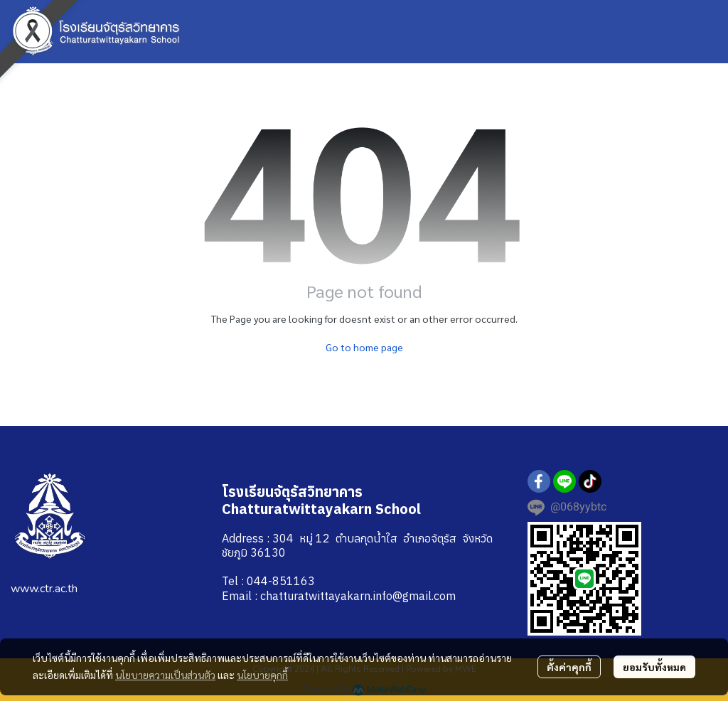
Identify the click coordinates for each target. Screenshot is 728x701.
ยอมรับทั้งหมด (654, 667)
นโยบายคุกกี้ (262, 675)
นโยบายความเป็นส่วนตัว (165, 675)
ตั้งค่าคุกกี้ (569, 667)
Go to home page (364, 347)
